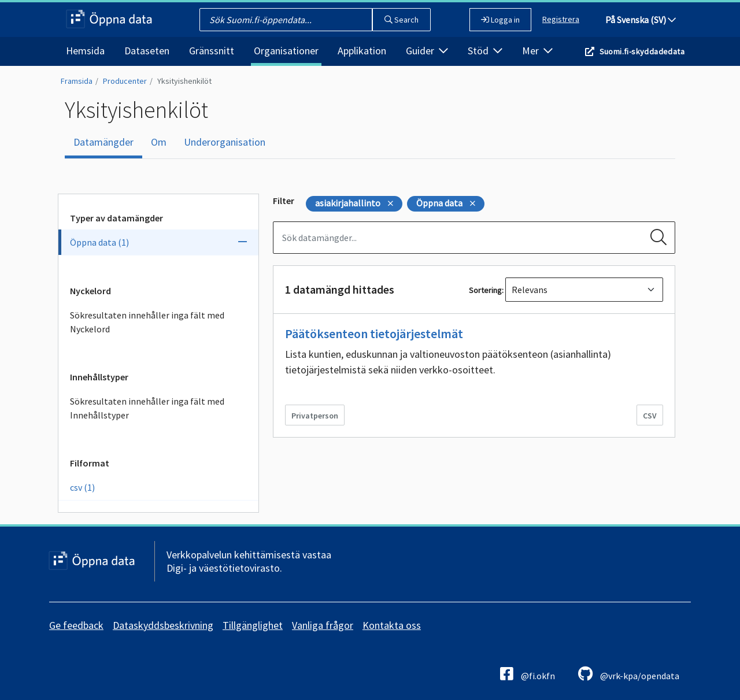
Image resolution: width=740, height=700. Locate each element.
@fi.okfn (528, 674)
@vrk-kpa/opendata (629, 674)
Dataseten (147, 51)
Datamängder (103, 142)
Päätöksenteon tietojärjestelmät (374, 334)
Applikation (362, 51)
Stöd (485, 51)
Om (159, 142)
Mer (537, 51)
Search (402, 20)
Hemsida (85, 51)
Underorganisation (225, 142)
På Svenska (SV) (641, 20)
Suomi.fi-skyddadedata (642, 51)
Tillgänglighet (253, 625)
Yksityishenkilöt (184, 81)
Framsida (77, 81)
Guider (427, 51)
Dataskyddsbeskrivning (163, 625)
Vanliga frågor (323, 625)
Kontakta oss (392, 625)
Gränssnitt (212, 51)
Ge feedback (76, 625)
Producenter (125, 81)
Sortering (485, 290)
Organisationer (286, 51)
